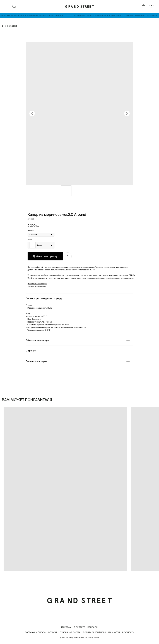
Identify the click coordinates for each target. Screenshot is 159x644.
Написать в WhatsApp (37, 284)
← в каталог (10, 26)
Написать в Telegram (37, 286)
